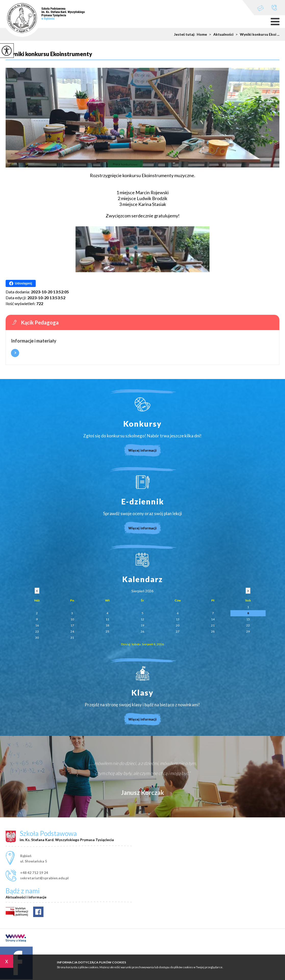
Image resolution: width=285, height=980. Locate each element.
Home (202, 34)
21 (213, 625)
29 (248, 631)
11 (107, 619)
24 (72, 631)
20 (178, 625)
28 (213, 631)
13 (178, 619)
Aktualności (220, 34)
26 (142, 631)
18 (107, 625)
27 (178, 631)
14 (213, 619)
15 (248, 619)
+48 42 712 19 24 (274, 8)
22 (248, 625)
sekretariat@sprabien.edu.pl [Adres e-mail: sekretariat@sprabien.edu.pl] (44, 878)
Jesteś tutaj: (185, 34)
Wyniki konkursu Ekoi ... (256, 34)
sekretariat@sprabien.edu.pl (261, 8)
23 (37, 631)
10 (72, 619)
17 (72, 625)
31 (72, 638)
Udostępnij (21, 283)
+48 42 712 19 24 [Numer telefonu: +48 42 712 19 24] (34, 873)
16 (37, 625)
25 (107, 631)
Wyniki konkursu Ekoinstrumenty (49, 54)
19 (142, 625)
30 (37, 638)
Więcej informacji (15, 353)
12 (142, 619)
